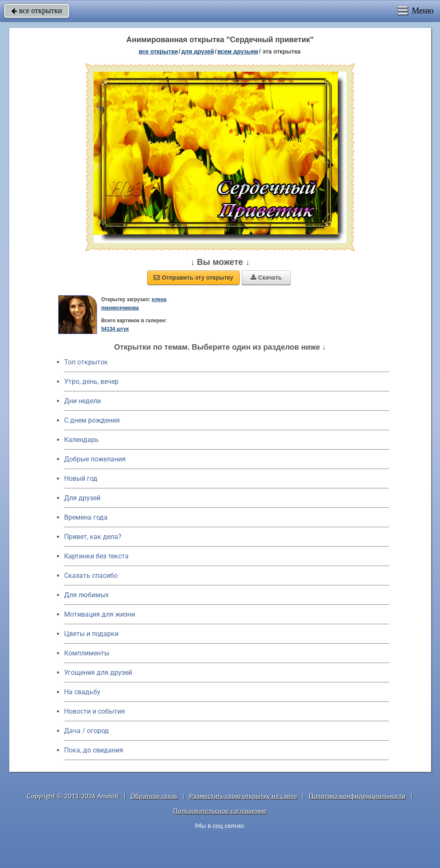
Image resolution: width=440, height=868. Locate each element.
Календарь (81, 440)
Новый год (81, 478)
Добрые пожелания (95, 459)
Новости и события (94, 711)
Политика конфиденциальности (357, 796)
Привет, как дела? (93, 537)
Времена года (86, 517)
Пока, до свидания (94, 750)
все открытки (37, 11)
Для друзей (82, 498)
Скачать (266, 278)
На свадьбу (82, 692)
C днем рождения (92, 420)
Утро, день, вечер (91, 381)
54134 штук (115, 329)
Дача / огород (86, 731)
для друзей (197, 51)
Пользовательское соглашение (220, 811)
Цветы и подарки (91, 634)
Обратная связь (154, 796)
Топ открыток (86, 362)
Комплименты (87, 653)
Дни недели (82, 401)
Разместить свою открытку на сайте (243, 796)
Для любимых (86, 595)
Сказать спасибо (91, 576)
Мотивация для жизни (100, 614)
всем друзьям (238, 51)
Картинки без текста (96, 556)
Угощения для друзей (98, 673)
